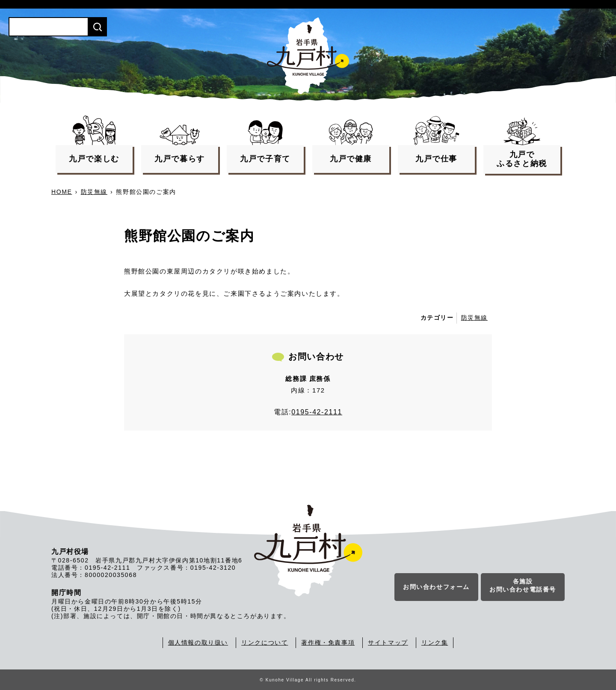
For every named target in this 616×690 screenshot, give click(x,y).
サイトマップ (388, 642)
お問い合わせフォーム (436, 587)
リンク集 (435, 642)
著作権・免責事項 (328, 642)
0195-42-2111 (317, 412)
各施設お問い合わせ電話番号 (523, 586)
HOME (62, 192)
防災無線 (94, 192)
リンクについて (265, 642)
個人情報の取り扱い (198, 642)
